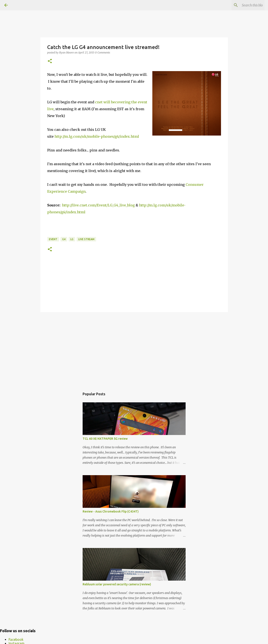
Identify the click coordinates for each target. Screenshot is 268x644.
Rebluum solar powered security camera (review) (117, 584)
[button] (50, 61)
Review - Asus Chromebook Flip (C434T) (111, 511)
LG (72, 239)
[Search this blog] (242, 5)
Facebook (16, 639)
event (53, 239)
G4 (64, 239)
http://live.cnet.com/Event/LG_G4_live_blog (98, 205)
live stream (86, 239)
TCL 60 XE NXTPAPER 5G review (105, 439)
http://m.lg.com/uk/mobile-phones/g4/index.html (97, 136)
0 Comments (103, 53)
